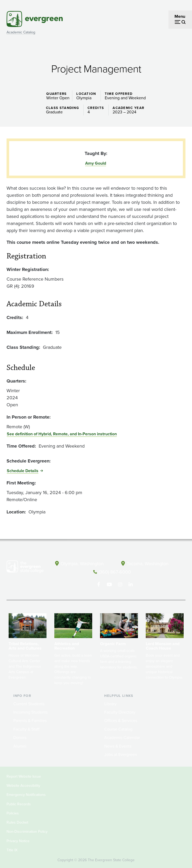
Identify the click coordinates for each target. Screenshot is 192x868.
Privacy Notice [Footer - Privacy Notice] (18, 840)
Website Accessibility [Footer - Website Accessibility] (23, 785)
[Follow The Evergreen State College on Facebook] (99, 584)
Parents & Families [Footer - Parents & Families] (30, 720)
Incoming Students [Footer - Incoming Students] (30, 712)
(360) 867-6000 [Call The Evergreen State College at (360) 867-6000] (115, 572)
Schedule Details (23, 471)
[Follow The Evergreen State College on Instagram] (120, 584)
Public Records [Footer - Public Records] (19, 804)
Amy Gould (96, 163)
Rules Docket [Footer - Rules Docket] (17, 822)
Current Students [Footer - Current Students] (29, 703)
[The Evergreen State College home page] (25, 568)
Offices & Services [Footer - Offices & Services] (121, 720)
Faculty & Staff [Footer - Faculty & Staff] (26, 729)
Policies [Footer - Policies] (13, 813)
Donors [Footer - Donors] (20, 737)
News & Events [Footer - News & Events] (118, 746)
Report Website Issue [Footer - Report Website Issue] (24, 776)
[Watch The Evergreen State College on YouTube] (109, 584)
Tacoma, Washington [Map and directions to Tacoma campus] (148, 563)
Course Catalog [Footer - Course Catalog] (118, 729)
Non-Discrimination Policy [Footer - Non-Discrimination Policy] (27, 831)
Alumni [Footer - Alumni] (20, 746)
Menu (180, 16)
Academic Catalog (21, 32)
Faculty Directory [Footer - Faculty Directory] (120, 712)
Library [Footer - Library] (110, 703)
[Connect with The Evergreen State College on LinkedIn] (131, 584)
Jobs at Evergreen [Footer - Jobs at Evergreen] (121, 754)
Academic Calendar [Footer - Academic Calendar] (122, 737)
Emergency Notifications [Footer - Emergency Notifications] (26, 794)
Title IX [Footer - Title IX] (12, 850)
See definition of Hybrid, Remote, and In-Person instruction (62, 434)
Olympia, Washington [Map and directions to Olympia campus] (82, 563)
